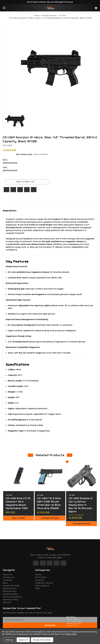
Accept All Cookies (42, 640)
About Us (7, 575)
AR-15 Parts (41, 577)
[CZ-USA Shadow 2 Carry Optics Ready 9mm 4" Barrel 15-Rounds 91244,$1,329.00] (81, 476)
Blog (5, 583)
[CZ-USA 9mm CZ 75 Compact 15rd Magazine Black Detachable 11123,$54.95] (19, 476)
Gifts (38, 588)
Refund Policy (10, 591)
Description (10, 211)
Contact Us (8, 577)
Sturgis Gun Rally (11, 586)
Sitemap (7, 602)
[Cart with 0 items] (88, 7)
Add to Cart (18, 518)
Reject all (23, 640)
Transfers (8, 580)
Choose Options (50, 518)
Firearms (40, 580)
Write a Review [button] (40, 154)
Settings (9, 640)
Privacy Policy (10, 588)
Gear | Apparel (42, 586)
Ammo (38, 575)
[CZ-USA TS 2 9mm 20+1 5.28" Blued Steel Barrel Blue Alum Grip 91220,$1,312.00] (50, 476)
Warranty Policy (11, 600)
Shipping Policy (11, 594)
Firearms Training (44, 583)
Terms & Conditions (12, 597)
